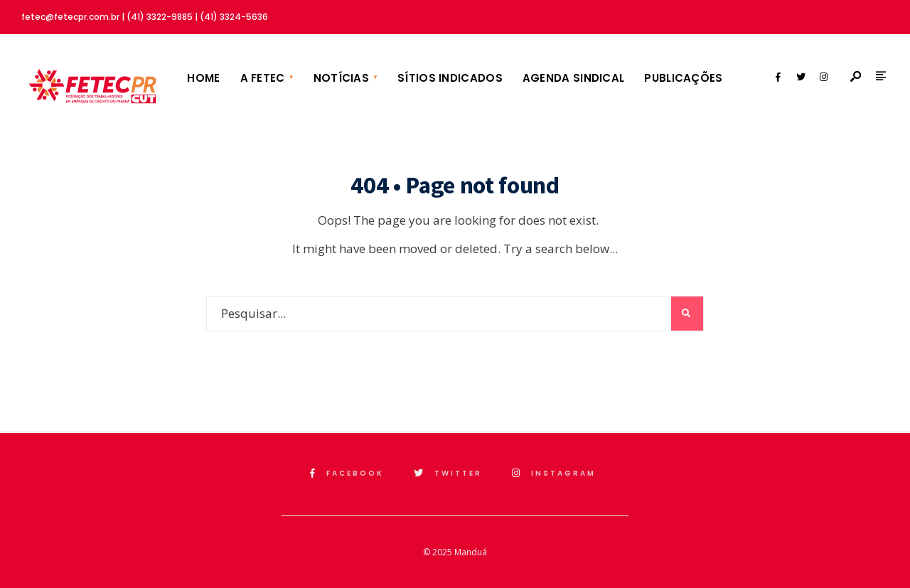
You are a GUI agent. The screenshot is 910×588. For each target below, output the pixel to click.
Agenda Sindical (574, 78)
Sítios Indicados (450, 78)
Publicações (683, 78)
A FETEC (263, 78)
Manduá (471, 552)
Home (203, 78)
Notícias (341, 78)
